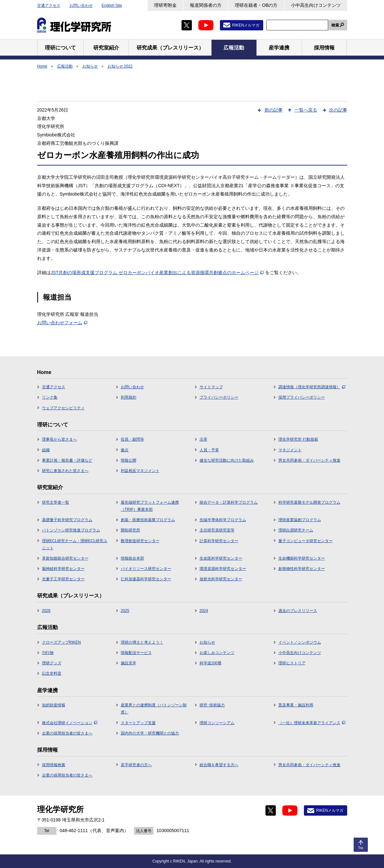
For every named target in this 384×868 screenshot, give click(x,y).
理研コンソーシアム (217, 723)
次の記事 (338, 110)
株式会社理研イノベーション (70, 723)
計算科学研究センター (219, 541)
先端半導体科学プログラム (223, 520)
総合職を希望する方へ (219, 765)
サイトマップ (211, 387)
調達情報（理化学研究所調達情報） (312, 387)
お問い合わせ (81, 5)
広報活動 (65, 66)
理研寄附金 (165, 5)
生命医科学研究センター (221, 558)
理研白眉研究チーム (296, 530)
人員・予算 (209, 450)
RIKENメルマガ (246, 25)
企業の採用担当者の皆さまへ (67, 733)
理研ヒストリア (292, 663)
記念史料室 (52, 673)
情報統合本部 (132, 558)
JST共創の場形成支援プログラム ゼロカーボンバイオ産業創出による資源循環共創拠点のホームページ (157, 273)
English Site (112, 5)
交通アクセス (49, 5)
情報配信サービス (136, 653)
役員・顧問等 (132, 439)
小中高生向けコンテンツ (316, 5)
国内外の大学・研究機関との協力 (150, 733)
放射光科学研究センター (221, 579)
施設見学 (129, 663)
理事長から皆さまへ (59, 439)
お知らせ (90, 66)
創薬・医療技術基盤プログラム (148, 520)
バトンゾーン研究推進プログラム (71, 530)
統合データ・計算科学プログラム (229, 502)
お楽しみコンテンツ (217, 653)
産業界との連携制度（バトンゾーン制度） (154, 709)
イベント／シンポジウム (300, 642)
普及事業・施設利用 (296, 705)
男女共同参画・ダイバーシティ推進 (309, 460)
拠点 (125, 450)
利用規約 (129, 397)
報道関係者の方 (206, 5)
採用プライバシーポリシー (302, 397)
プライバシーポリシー (219, 397)
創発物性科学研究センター (302, 569)
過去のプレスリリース (298, 611)
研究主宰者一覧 (56, 502)
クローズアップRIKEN (62, 642)
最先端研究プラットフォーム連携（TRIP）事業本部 (150, 506)
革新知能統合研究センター (65, 558)
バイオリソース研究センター (146, 569)
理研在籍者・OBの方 (256, 5)
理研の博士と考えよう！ (142, 642)
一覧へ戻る (306, 110)
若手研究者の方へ (136, 765)
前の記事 (274, 110)
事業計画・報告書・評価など (67, 460)
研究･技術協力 (212, 705)
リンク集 (50, 397)
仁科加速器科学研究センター (146, 579)
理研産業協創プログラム (300, 520)
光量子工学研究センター (63, 579)
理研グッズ (52, 663)
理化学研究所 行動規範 (298, 439)
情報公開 (129, 460)
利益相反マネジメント (140, 471)
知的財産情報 (54, 705)
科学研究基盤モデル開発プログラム (309, 502)
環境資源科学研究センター (223, 569)
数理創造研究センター (140, 541)
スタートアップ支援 (138, 723)
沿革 (203, 439)
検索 (335, 25)
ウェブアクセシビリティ (63, 408)
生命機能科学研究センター (302, 558)
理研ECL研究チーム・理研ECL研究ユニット (75, 544)
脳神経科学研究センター (63, 569)
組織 (46, 450)
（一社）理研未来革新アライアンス (312, 723)
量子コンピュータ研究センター (306, 541)
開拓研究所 (130, 530)
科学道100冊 (211, 663)
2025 (125, 611)
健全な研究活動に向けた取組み (227, 460)
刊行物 (48, 653)
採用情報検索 (54, 765)
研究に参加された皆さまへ (65, 471)
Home (42, 66)
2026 (46, 611)
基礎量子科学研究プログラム (67, 520)
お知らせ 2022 (120, 66)
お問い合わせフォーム (62, 323)
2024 (204, 611)
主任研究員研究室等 (217, 530)
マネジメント (290, 450)
